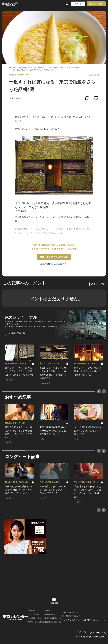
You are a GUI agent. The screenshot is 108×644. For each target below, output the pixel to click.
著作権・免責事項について (53, 618)
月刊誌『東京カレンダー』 (70, 612)
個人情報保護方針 (50, 614)
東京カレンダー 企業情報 (36, 622)
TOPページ (32, 611)
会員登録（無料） (96, 4)
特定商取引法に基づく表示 (53, 622)
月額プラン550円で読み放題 (54, 257)
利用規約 (47, 611)
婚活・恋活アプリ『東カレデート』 (73, 616)
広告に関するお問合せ (35, 618)
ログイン (78, 4)
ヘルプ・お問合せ (34, 614)
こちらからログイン (59, 264)
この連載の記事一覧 (16, 333)
